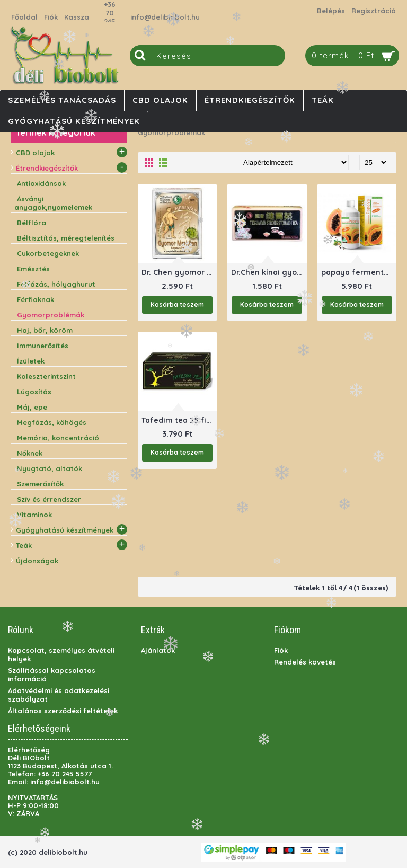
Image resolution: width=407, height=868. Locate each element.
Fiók (281, 650)
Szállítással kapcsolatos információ (52, 675)
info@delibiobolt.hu (165, 17)
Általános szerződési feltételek (63, 711)
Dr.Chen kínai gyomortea (269, 272)
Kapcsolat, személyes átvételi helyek (61, 654)
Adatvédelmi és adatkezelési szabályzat (59, 695)
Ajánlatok (158, 650)
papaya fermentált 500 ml (359, 272)
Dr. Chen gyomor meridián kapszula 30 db (179, 272)
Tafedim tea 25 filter (179, 420)
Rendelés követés (305, 662)
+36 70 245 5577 (110, 17)
